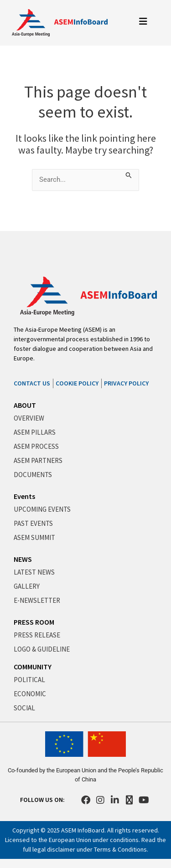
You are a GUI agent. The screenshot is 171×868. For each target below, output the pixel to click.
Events (24, 496)
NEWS (23, 559)
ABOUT (25, 405)
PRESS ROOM (34, 622)
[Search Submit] (129, 174)
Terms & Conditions (120, 849)
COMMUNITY (33, 667)
